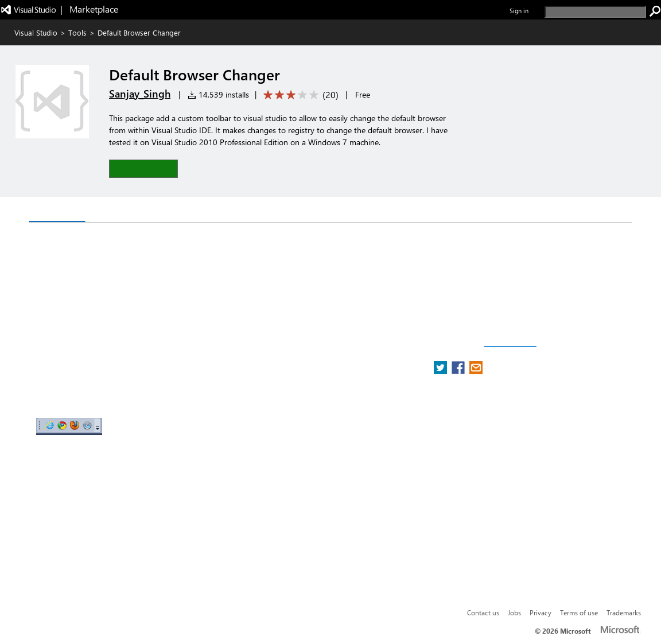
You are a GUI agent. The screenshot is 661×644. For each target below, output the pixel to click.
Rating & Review (170, 211)
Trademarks (624, 612)
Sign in (519, 11)
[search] (595, 12)
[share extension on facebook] (459, 371)
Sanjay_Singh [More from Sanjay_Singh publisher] (140, 94)
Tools (77, 32)
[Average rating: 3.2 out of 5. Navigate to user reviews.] (299, 95)
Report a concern (510, 343)
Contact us (483, 612)
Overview (57, 210)
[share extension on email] (476, 371)
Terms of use (579, 612)
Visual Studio (36, 32)
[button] (143, 168)
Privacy (541, 612)
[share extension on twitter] (442, 371)
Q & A (106, 211)
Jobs (514, 612)
